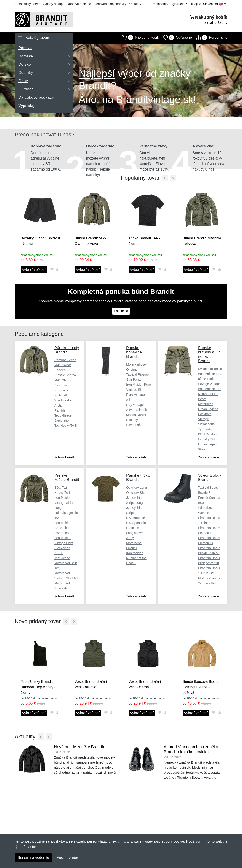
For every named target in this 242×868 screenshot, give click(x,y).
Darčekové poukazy (36, 97)
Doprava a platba (79, 4)
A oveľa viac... (205, 146)
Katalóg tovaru (44, 38)
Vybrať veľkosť (34, 270)
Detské (44, 64)
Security (132, 420)
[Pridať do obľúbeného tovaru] (52, 269)
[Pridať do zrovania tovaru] (58, 269)
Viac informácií (69, 857)
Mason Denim (136, 415)
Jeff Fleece (62, 558)
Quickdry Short (137, 493)
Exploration (62, 420)
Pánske (44, 48)
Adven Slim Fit (137, 410)
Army (130, 538)
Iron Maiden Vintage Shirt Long (64, 503)
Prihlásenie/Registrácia (169, 4)
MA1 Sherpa (63, 380)
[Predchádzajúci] (165, 178)
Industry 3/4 (206, 439)
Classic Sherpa (65, 375)
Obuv (44, 81)
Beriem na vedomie (33, 858)
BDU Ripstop (207, 434)
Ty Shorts (205, 429)
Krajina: (208, 4)
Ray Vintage (135, 405)
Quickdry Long (137, 488)
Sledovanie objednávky (110, 4)
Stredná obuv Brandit (210, 477)
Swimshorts (206, 424)
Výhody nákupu (53, 4)
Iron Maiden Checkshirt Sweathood (63, 528)
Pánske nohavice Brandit (134, 352)
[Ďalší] (74, 621)
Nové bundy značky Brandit (79, 747)
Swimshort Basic (210, 369)
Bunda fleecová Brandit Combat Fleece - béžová (201, 687)
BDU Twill (61, 488)
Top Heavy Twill (66, 426)
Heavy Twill (63, 493)
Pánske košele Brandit (67, 477)
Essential (61, 385)
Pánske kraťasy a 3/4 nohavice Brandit (209, 354)
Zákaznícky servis (27, 4)
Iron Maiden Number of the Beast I (136, 558)
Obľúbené (175, 38)
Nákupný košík (138, 38)
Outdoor (44, 89)
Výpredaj (26, 106)
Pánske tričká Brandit (138, 477)
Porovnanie (210, 38)
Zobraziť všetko (65, 457)
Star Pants (134, 380)
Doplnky (44, 73)
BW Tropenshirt (137, 518)
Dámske (44, 56)
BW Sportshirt (136, 523)
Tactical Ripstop (137, 374)
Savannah (133, 425)
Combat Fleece (65, 360)
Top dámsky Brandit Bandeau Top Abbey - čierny (38, 687)
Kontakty (135, 4)
